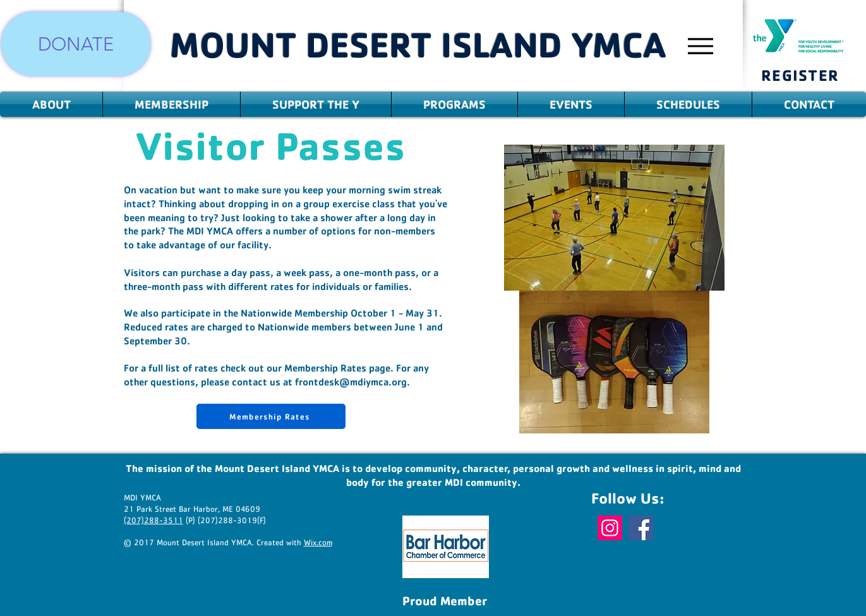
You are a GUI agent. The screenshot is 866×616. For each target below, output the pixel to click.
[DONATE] (76, 44)
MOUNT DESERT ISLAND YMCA (418, 44)
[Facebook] (641, 528)
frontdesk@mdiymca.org (351, 382)
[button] (51, 104)
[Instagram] (610, 528)
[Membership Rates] (271, 416)
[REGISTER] (800, 75)
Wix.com (318, 543)
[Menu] (701, 46)
